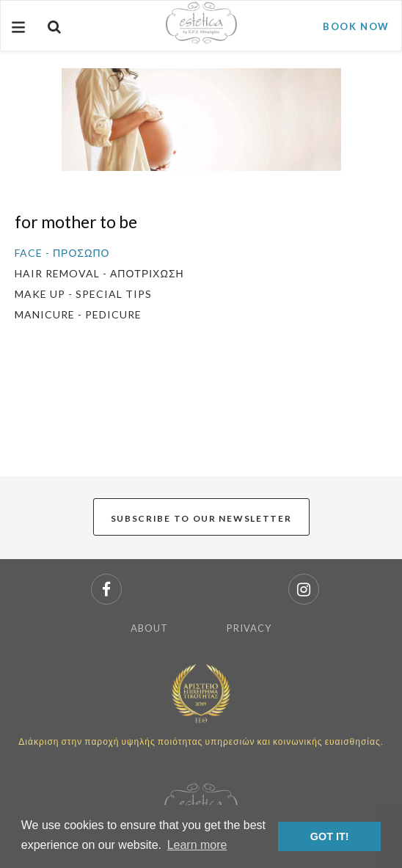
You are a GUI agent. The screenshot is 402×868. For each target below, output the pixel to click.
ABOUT (149, 628)
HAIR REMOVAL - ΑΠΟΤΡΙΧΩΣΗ (99, 273)
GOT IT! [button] (330, 836)
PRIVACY (249, 628)
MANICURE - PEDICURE (78, 314)
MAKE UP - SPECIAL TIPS (83, 294)
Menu (17, 34)
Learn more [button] (197, 845)
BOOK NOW (356, 26)
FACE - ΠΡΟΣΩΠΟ (62, 253)
